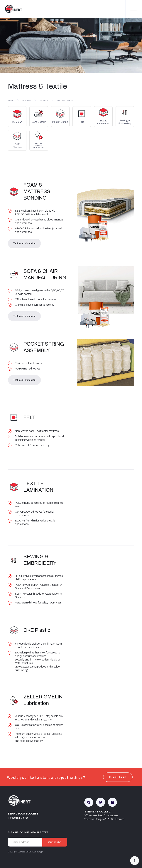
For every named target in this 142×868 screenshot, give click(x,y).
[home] (11, 9)
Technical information (24, 243)
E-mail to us (118, 777)
